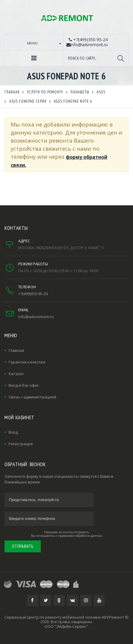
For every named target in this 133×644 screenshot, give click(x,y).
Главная (16, 350)
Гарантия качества (27, 362)
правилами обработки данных (80, 536)
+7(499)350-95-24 (33, 294)
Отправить (23, 546)
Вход (13, 432)
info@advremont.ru (36, 317)
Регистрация (21, 444)
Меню (32, 43)
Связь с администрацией (32, 397)
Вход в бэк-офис (24, 385)
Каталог (16, 374)
